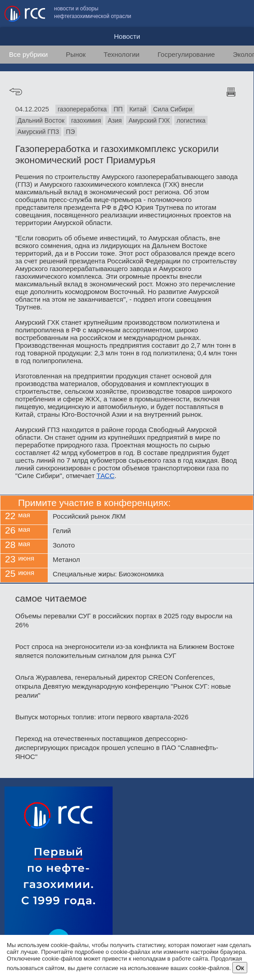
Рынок (76, 54)
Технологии (122, 54)
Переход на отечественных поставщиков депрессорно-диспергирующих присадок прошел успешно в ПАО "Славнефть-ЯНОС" (117, 748)
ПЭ (70, 132)
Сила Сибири (173, 109)
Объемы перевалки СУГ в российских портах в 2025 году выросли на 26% (124, 620)
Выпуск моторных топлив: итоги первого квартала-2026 (102, 717)
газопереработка (82, 109)
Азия (115, 120)
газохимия (86, 120)
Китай (138, 109)
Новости (127, 36)
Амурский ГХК (149, 120)
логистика (191, 120)
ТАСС (105, 476)
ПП (118, 109)
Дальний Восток (41, 120)
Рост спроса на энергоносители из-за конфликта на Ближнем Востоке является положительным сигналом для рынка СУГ (125, 651)
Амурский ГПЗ (39, 132)
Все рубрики (28, 54)
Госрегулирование (186, 54)
